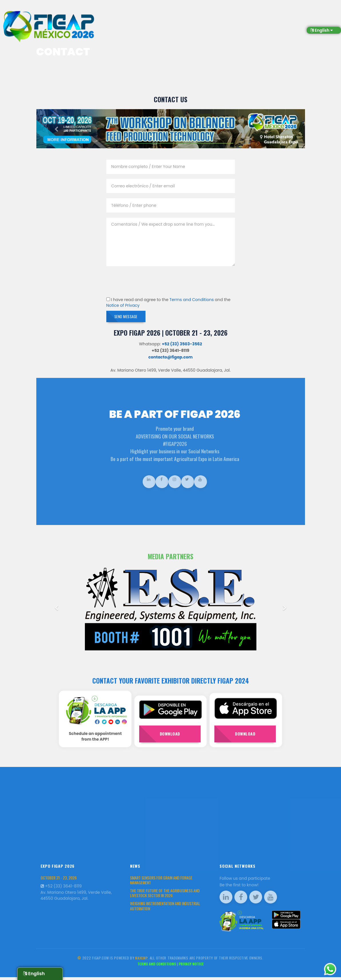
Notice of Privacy (123, 305)
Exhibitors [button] (146, 18)
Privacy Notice (191, 967)
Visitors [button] (172, 18)
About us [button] (197, 18)
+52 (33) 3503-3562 (182, 346)
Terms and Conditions (192, 300)
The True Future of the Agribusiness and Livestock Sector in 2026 (165, 896)
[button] (56, 129)
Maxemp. (142, 961)
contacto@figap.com (170, 359)
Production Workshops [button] (237, 18)
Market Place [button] (294, 18)
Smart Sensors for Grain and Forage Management (161, 883)
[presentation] (150, 282)
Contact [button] (324, 18)
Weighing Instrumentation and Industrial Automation (165, 909)
